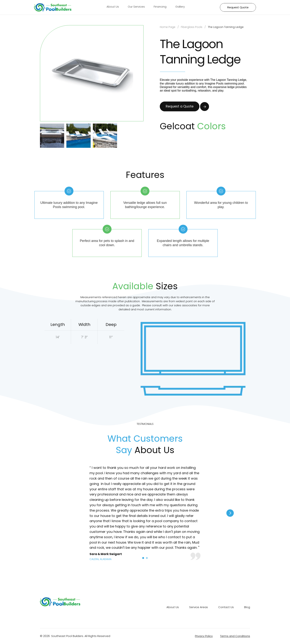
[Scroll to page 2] (147, 558)
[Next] (230, 513)
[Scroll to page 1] (143, 558)
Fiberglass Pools (192, 27)
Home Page (168, 27)
